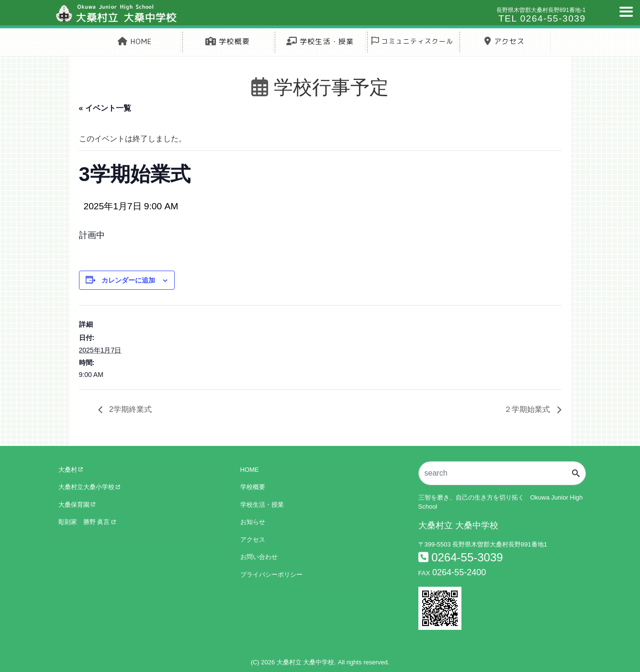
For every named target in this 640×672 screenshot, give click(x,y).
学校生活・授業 (320, 41)
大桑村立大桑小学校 (89, 487)
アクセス (505, 41)
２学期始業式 (528, 409)
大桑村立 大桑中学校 (306, 663)
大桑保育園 (77, 505)
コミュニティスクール (413, 41)
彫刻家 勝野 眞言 (87, 522)
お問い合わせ (259, 557)
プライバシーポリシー (271, 575)
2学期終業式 (129, 409)
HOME (135, 41)
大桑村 (71, 470)
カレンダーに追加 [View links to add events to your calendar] (128, 280)
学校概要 (228, 41)
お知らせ (253, 522)
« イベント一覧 (105, 108)
